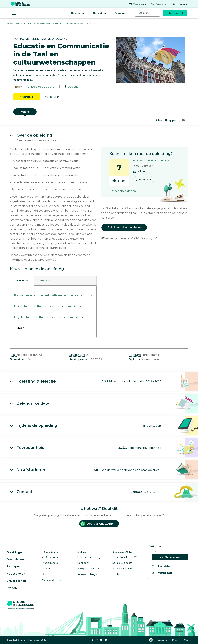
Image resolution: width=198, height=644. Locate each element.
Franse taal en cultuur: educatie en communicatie (48, 295)
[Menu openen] (14, 13)
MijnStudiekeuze (170, 557)
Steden (12, 588)
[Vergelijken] (137, 4)
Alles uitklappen (170, 120)
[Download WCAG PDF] (151, 640)
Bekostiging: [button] (18, 360)
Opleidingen (79, 13)
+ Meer (19, 328)
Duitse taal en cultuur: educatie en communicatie (48, 306)
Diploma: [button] (135, 360)
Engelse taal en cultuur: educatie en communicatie (49, 317)
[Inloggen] (180, 4)
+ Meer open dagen (123, 191)
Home (10, 23)
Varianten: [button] (19, 70)
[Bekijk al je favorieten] (161, 566)
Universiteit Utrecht (41, 87)
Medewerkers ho (52, 580)
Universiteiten (16, 581)
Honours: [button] (135, 355)
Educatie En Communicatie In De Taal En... (59, 23)
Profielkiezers (50, 557)
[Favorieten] (159, 4)
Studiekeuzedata (122, 563)
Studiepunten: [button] (80, 360)
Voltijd (25, 112)
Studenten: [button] (77, 355)
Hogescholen (16, 574)
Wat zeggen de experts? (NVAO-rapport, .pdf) (129, 238)
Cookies (188, 640)
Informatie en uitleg (89, 557)
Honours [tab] (46, 281)
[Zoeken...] (148, 13)
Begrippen (83, 563)
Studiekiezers (50, 563)
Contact (117, 574)
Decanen (47, 574)
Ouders (46, 569)
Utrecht (73, 87)
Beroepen (121, 13)
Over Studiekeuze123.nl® (127, 557)
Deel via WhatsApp (97, 524)
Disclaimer (163, 640)
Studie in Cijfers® (122, 569)
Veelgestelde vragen (89, 569)
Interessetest (175, 13)
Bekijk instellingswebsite (124, 227)
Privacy (176, 640)
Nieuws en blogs (87, 574)
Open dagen (101, 13)
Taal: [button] (13, 355)
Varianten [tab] (22, 281)
